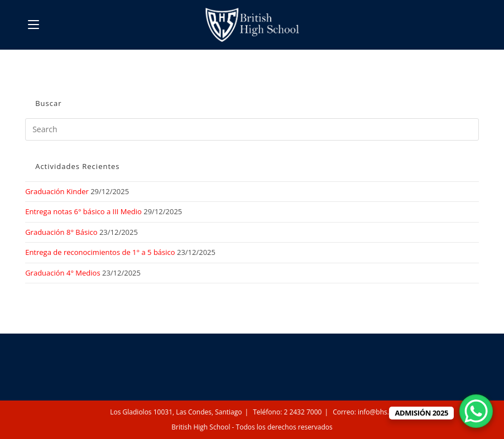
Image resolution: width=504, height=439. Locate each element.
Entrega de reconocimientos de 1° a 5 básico (100, 252)
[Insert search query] (252, 129)
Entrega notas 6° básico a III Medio (83, 211)
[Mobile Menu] (33, 25)
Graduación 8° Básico (61, 232)
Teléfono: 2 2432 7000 (287, 412)
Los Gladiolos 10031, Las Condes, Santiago (176, 412)
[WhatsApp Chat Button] (476, 411)
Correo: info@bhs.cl (363, 412)
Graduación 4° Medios (63, 273)
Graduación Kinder (57, 191)
